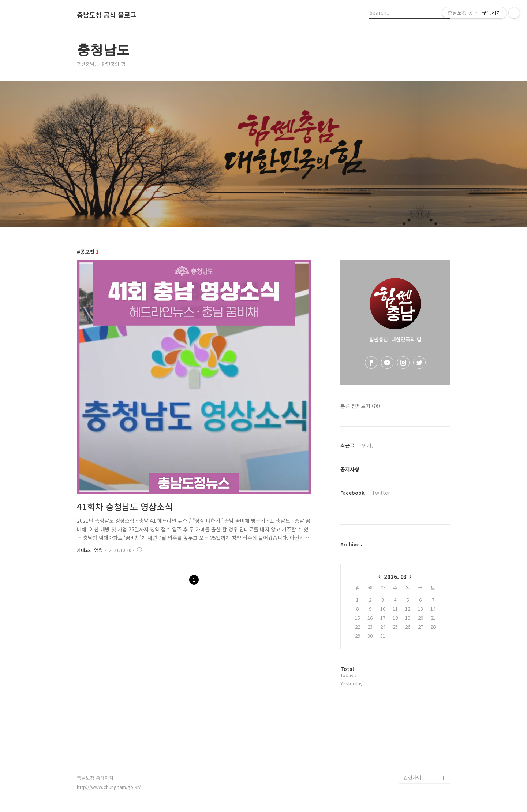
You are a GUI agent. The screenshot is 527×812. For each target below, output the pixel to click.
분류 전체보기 (360, 406)
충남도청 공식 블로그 (107, 15)
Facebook (352, 493)
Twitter (381, 493)
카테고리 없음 (89, 550)
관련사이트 (415, 777)
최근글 (347, 445)
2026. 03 (395, 577)
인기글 (369, 445)
